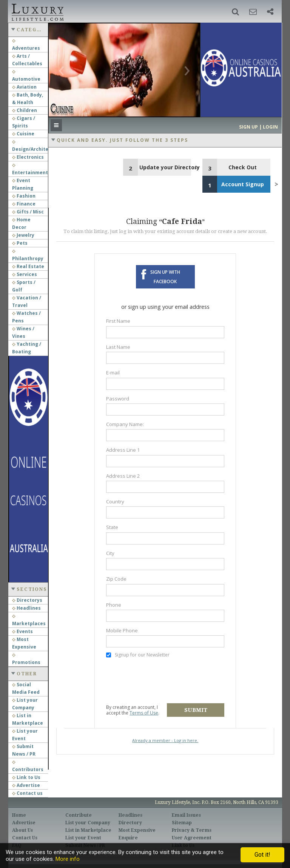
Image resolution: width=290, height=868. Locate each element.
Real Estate (28, 266)
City (110, 553)
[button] (235, 12)
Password (118, 399)
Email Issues (186, 815)
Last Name (118, 347)
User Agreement (192, 838)
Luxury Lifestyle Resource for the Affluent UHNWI (37, 11)
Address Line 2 (123, 476)
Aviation (24, 87)
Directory (130, 823)
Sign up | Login (258, 127)
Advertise (26, 785)
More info (68, 859)
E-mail (113, 373)
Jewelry (23, 235)
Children (25, 110)
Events (22, 631)
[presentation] (164, 681)
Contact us (27, 793)
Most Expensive (137, 830)
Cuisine (23, 134)
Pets (20, 243)
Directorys (27, 600)
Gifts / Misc (28, 212)
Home (19, 815)
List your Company (88, 823)
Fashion (24, 196)
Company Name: (125, 424)
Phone (114, 605)
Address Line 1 (123, 450)
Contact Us (25, 838)
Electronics (28, 157)
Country (115, 501)
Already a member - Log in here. (165, 740)
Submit (196, 710)
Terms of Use (144, 713)
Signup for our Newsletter (138, 655)
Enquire (128, 838)
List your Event (83, 838)
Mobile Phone (122, 630)
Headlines (26, 608)
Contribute (79, 815)
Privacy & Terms (192, 830)
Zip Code (116, 579)
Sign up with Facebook (165, 277)
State (112, 527)
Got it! (262, 855)
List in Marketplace (88, 830)
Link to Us (26, 777)
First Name (118, 321)
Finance (24, 204)
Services (25, 274)
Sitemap (182, 823)
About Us (22, 830)
